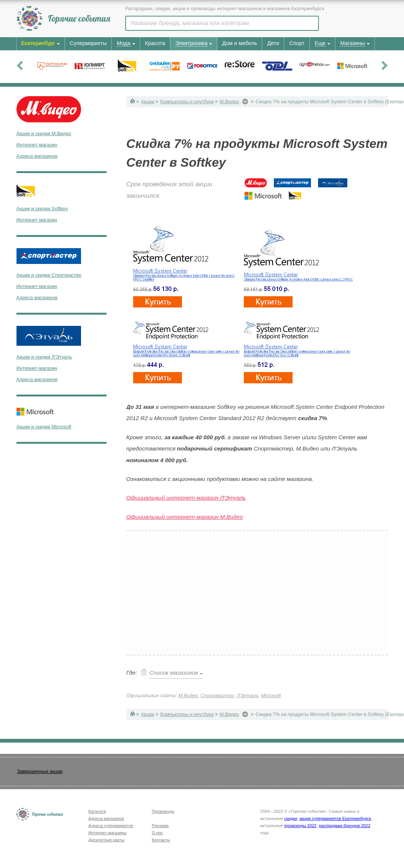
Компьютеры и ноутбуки (187, 102)
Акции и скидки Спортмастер (49, 275)
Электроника (191, 43)
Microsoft (271, 695)
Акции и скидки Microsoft (44, 427)
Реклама (160, 826)
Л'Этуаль (248, 695)
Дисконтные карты (107, 840)
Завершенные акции (40, 771)
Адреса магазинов (37, 156)
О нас (158, 833)
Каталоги (97, 811)
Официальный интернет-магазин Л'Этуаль (186, 498)
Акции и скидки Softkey (42, 209)
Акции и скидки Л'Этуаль (44, 357)
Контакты (161, 840)
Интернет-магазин (37, 145)
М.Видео (230, 102)
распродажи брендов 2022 (345, 826)
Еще (320, 43)
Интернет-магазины (108, 833)
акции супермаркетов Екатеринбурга (335, 818)
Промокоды (163, 811)
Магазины (353, 43)
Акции (148, 102)
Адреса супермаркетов (111, 826)
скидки (291, 818)
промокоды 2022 (300, 826)
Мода (123, 43)
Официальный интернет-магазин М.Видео (185, 517)
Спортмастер (217, 695)
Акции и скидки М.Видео (44, 133)
